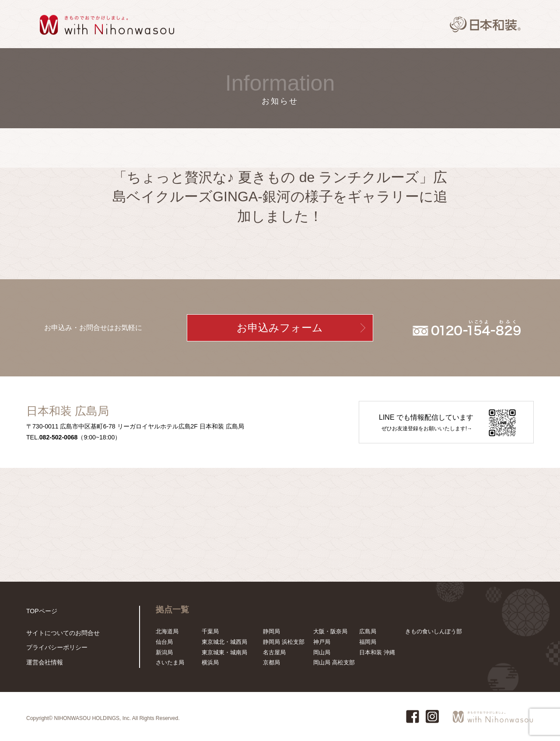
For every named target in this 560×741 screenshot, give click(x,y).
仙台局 (164, 642)
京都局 (271, 662)
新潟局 (164, 652)
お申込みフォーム (280, 328)
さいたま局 (170, 662)
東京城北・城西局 (224, 642)
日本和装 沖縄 (377, 652)
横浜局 (210, 662)
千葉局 (210, 631)
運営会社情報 (43, 662)
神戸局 (322, 642)
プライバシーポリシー (55, 648)
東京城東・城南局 (224, 652)
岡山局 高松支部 (334, 662)
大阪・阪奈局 (330, 631)
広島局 (368, 631)
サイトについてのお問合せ (60, 634)
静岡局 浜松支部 (284, 642)
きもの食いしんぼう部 (434, 631)
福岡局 (368, 642)
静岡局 (271, 631)
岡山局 (322, 652)
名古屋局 (274, 652)
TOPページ (41, 611)
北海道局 (167, 631)
